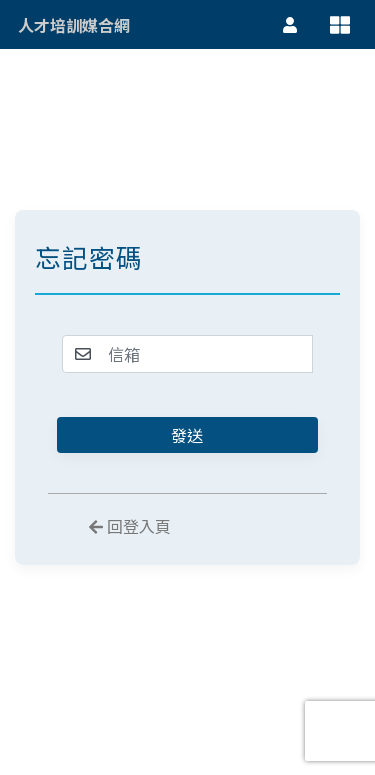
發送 (187, 435)
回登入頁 (130, 526)
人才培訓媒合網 (74, 25)
